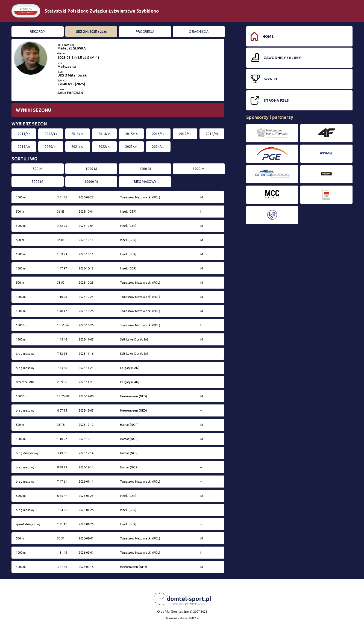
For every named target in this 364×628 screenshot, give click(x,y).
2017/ (185, 134)
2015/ (131, 134)
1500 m (145, 169)
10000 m (91, 182)
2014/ (105, 134)
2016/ (158, 134)
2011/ (24, 134)
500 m (38, 169)
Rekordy (37, 32)
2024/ (158, 147)
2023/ (131, 147)
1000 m (91, 169)
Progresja (145, 32)
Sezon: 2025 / (91, 32)
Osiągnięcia (199, 32)
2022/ (105, 147)
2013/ (77, 134)
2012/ (51, 134)
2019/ (24, 147)
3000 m (199, 169)
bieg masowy (145, 182)
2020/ (51, 147)
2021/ (77, 147)
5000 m (37, 182)
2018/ (212, 134)
